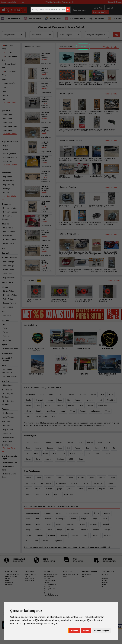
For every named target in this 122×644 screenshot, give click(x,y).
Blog (103, 587)
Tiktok (104, 585)
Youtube (104, 581)
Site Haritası (9, 583)
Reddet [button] (86, 631)
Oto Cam (47, 587)
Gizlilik (8, 579)
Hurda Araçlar (29, 581)
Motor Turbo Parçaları (51, 595)
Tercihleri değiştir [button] (101, 631)
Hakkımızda (9, 585)
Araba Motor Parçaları (51, 574)
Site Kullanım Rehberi (12, 574)
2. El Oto (27, 576)
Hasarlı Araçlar (30, 579)
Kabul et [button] (74, 631)
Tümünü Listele (110, 234)
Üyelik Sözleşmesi (11, 576)
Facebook (105, 574)
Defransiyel (48, 593)
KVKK (7, 581)
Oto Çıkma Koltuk (50, 585)
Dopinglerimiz (87, 574)
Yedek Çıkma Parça (31, 574)
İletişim (85, 576)
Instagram (105, 579)
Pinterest (104, 583)
